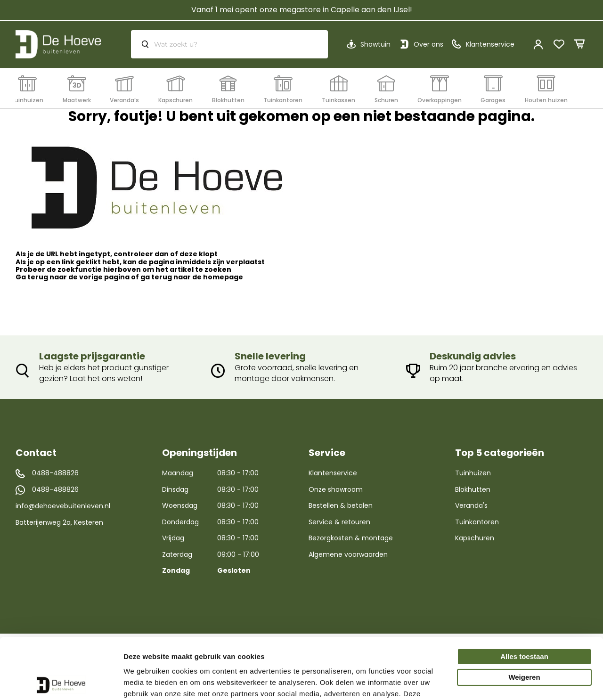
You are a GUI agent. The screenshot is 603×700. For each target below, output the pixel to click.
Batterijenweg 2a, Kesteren (59, 522)
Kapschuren (475, 538)
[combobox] (229, 44)
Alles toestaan (524, 596)
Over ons (428, 44)
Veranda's (471, 505)
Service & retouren (339, 522)
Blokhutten (473, 489)
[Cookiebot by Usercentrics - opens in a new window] (61, 682)
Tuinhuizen (473, 473)
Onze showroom (336, 489)
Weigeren (524, 616)
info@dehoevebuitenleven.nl (63, 506)
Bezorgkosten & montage (351, 538)
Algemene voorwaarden (348, 554)
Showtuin (375, 44)
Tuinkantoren (477, 522)
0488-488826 (55, 473)
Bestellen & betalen (341, 505)
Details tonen (146, 681)
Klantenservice (333, 473)
